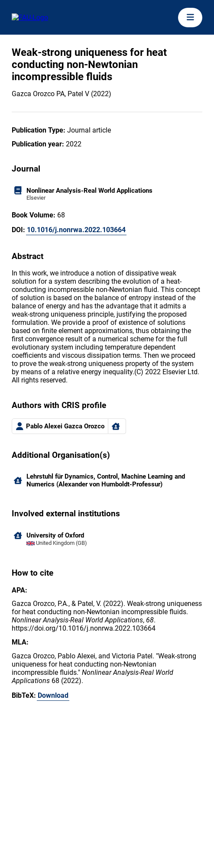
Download (53, 695)
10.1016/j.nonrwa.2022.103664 (76, 230)
